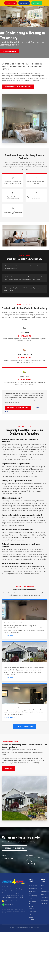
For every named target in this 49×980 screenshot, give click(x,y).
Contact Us (44, 903)
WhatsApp (37, 3)
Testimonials (45, 897)
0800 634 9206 (8, 858)
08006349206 (24, 3)
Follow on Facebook (9, 901)
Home (43, 886)
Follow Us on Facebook (25, 726)
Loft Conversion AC (32, 901)
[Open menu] (47, 3)
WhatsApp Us (8, 905)
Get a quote (11, 3)
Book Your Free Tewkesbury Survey (18, 87)
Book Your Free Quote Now (15, 848)
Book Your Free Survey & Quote (18, 408)
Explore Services (9, 51)
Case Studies (45, 900)
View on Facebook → (12, 636)
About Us (8, 768)
